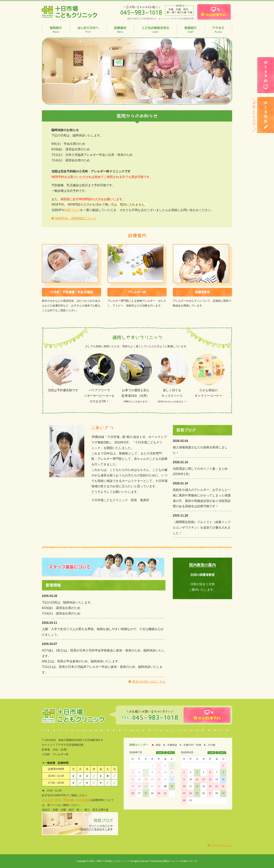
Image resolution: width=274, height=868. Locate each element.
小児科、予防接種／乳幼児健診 (72, 292)
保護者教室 (202, 292)
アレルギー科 (137, 292)
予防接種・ (70, 800)
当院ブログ (72, 210)
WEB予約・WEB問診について (76, 218)
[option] (137, 71)
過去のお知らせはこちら (149, 682)
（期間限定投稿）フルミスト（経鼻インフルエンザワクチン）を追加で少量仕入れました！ (202, 528)
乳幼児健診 (83, 800)
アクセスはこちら (221, 845)
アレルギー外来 (51, 800)
